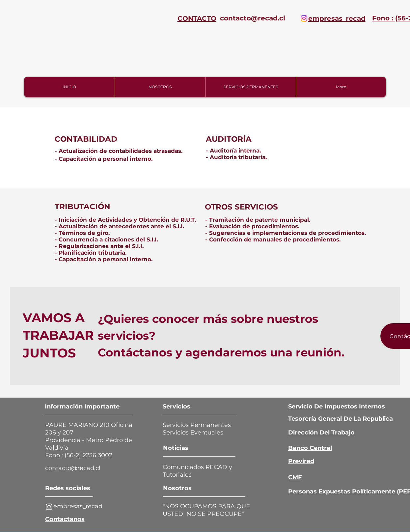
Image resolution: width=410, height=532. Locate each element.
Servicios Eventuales (195, 433)
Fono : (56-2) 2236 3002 (79, 455)
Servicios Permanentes (197, 425)
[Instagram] (304, 18)
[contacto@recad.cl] (253, 18)
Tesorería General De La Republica (341, 419)
